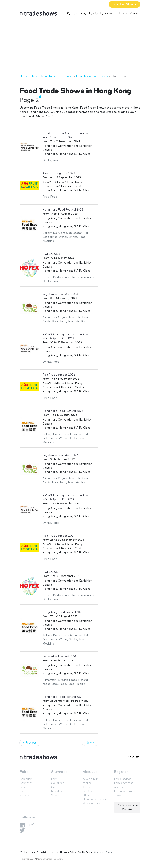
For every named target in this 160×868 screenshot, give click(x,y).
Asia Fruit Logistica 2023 (59, 173)
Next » (90, 743)
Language (133, 757)
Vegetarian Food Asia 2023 (60, 294)
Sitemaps (59, 772)
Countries (26, 783)
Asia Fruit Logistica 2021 (59, 536)
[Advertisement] (80, 46)
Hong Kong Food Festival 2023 (63, 210)
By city (93, 13)
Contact (88, 791)
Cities (23, 787)
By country (80, 13)
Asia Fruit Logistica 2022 (59, 375)
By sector (107, 13)
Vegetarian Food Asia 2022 (60, 455)
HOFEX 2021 (51, 572)
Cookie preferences (105, 852)
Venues (135, 13)
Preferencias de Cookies (127, 807)
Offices (88, 795)
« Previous (30, 743)
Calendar (121, 13)
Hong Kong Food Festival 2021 (63, 612)
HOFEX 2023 (51, 254)
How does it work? (95, 799)
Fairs (24, 772)
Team (86, 787)
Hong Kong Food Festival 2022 (63, 411)
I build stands (123, 779)
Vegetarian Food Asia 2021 (60, 657)
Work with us (91, 803)
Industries (26, 791)
